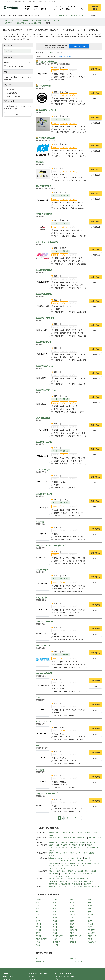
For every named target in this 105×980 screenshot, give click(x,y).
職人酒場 (61, 8)
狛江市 (90, 927)
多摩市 (38, 933)
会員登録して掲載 (79, 46)
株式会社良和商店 (44, 270)
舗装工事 (65, 848)
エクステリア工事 (76, 962)
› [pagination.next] (80, 818)
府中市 (38, 921)
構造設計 (80, 832)
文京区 (38, 903)
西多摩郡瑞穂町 (58, 936)
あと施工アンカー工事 (85, 861)
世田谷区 (90, 906)
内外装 (65, 887)
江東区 (90, 903)
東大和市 (38, 930)
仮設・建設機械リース (80, 838)
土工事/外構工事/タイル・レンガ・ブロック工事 (48, 21)
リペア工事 (60, 866)
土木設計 (95, 832)
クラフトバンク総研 (70, 8)
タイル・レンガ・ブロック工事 (59, 861)
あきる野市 (91, 933)
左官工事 (80, 858)
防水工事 (73, 861)
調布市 (72, 921)
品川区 (38, 906)
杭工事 (57, 845)
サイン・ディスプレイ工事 (57, 868)
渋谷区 (38, 909)
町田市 (90, 921)
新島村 (90, 939)
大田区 (72, 906)
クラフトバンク (9, 21)
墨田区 (72, 903)
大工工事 (63, 863)
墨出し (60, 838)
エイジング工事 (70, 866)
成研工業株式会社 (44, 186)
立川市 (38, 918)
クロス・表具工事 (67, 871)
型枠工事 (82, 845)
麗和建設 (40, 162)
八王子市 (90, 915)
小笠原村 (56, 945)
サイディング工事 (81, 853)
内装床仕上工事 (54, 874)
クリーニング (53, 876)
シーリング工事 (70, 858)
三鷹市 (72, 918)
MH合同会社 (41, 597)
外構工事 (52, 850)
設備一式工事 (84, 842)
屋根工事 (92, 853)
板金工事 (61, 858)
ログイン (82, 8)
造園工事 (52, 855)
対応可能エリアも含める (15, 66)
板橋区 (72, 912)
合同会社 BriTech (45, 621)
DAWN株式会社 (43, 418)
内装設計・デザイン (69, 832)
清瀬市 (55, 930)
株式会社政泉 (45, 86)
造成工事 (39, 958)
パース (57, 835)
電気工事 (52, 879)
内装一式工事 (74, 842)
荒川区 (55, 912)
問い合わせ (95, 69)
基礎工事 (64, 845)
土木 (55, 887)
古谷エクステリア (44, 721)
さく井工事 (85, 848)
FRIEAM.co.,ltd (43, 470)
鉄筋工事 (89, 845)
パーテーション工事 (86, 874)
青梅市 (90, 918)
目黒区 (55, 906)
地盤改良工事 (40, 962)
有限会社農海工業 (47, 138)
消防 (93, 887)
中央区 (55, 900)
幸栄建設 (40, 769)
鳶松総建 (40, 521)
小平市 (55, 924)
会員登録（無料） (95, 8)
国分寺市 (38, 927)
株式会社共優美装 (44, 214)
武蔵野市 (56, 918)
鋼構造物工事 (94, 848)
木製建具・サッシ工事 (92, 863)
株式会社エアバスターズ (47, 366)
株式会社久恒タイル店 (46, 390)
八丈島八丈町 (92, 942)
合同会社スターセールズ (47, 793)
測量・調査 (52, 838)
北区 (37, 912)
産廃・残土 (67, 838)
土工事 (51, 845)
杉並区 (72, 909)
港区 (72, 900)
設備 (98, 887)
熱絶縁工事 (52, 858)
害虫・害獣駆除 (64, 876)
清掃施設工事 (76, 884)
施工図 (51, 835)
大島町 (55, 939)
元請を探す (11, 90)
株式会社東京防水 (44, 645)
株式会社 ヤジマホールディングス (52, 545)
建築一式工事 (53, 842)
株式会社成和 (42, 570)
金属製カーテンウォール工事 (58, 853)
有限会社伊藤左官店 (48, 61)
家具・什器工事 (65, 874)
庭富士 (39, 745)
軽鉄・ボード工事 (54, 871)
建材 (60, 887)
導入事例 (31, 977)
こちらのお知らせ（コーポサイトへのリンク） (73, 15)
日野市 (72, 924)
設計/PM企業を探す (14, 96)
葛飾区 (55, 915)
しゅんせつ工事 (74, 848)
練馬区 (90, 912)
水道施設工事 (87, 884)
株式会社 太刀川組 (45, 318)
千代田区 (38, 900)
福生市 (72, 927)
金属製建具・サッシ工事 (76, 863)
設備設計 (88, 832)
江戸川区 (73, 915)
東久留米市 (74, 930)
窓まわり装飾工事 (91, 871)
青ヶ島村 (38, 945)
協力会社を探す (28, 8)
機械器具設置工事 (65, 884)
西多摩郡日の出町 (76, 936)
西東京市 (38, 936)
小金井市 (38, 924)
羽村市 (72, 933)
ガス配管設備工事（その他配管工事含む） (82, 881)
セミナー (56, 8)
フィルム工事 (79, 871)
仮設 (50, 887)
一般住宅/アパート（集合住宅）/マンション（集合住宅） (23, 23)
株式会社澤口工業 (44, 494)
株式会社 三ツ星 (44, 442)
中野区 (55, 909)
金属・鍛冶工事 (54, 863)
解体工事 (93, 842)
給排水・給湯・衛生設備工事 (58, 881)
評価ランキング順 (65, 56)
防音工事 (75, 874)
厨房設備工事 (53, 884)
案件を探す (36, 8)
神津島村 (38, 942)
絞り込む (18, 114)
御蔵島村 (73, 942)
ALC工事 (71, 853)
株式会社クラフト (44, 342)
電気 (81, 887)
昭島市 (55, 921)
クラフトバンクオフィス (46, 8)
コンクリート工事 (54, 848)
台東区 (55, 903)
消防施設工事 (71, 879)
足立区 (38, 915)
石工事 (87, 858)
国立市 (55, 927)
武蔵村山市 (91, 930)
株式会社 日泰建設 (44, 294)
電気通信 (87, 887)
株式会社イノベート (48, 110)
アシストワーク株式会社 (47, 242)
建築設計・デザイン (55, 832)
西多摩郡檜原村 (92, 936)
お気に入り (95, 74)
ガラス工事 (80, 866)
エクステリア (73, 887)
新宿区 (90, 900)
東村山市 (90, 924)
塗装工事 (52, 866)
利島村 (72, 939)
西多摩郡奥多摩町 (41, 939)
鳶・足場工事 (73, 845)
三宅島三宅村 (57, 942)
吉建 (38, 697)
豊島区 (90, 909)
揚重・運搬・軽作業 (95, 838)
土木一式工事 (63, 842)
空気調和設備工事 (82, 879)
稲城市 (55, 933)
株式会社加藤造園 (44, 673)
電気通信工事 (61, 879)
